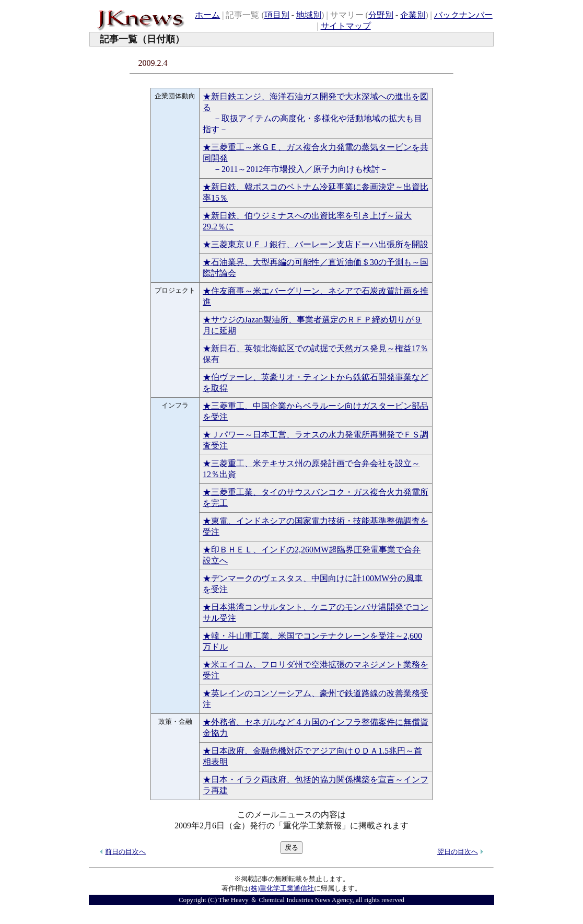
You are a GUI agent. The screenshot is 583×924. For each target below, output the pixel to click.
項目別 (277, 15)
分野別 (381, 15)
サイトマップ (346, 26)
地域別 (309, 15)
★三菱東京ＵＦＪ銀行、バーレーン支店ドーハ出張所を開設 (316, 244)
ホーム (207, 15)
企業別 (413, 15)
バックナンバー (463, 15)
